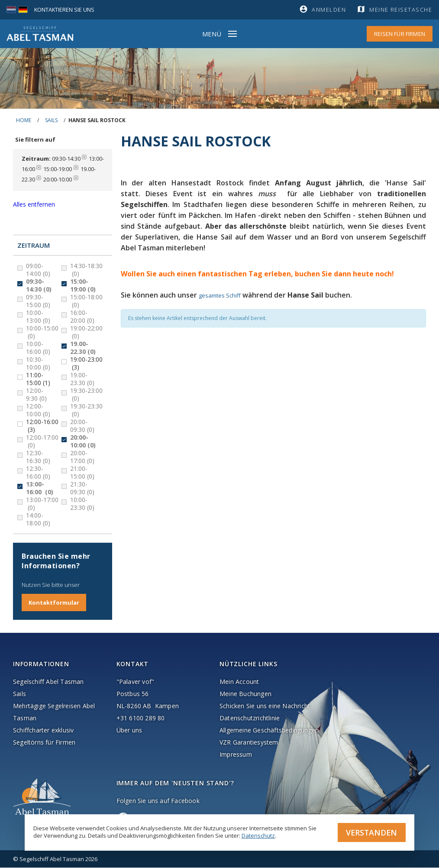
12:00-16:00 (42, 426)
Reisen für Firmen (400, 34)
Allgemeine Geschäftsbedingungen (269, 730)
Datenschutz (258, 835)
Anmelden (329, 10)
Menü (212, 34)
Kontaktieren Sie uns (65, 10)
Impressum (236, 755)
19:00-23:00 (86, 363)
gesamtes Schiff (220, 295)
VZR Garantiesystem (249, 743)
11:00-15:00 (38, 379)
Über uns (129, 730)
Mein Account (239, 682)
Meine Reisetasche (401, 10)
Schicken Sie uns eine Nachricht (265, 706)
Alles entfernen (34, 204)
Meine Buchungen (245, 694)
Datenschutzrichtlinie (250, 718)
